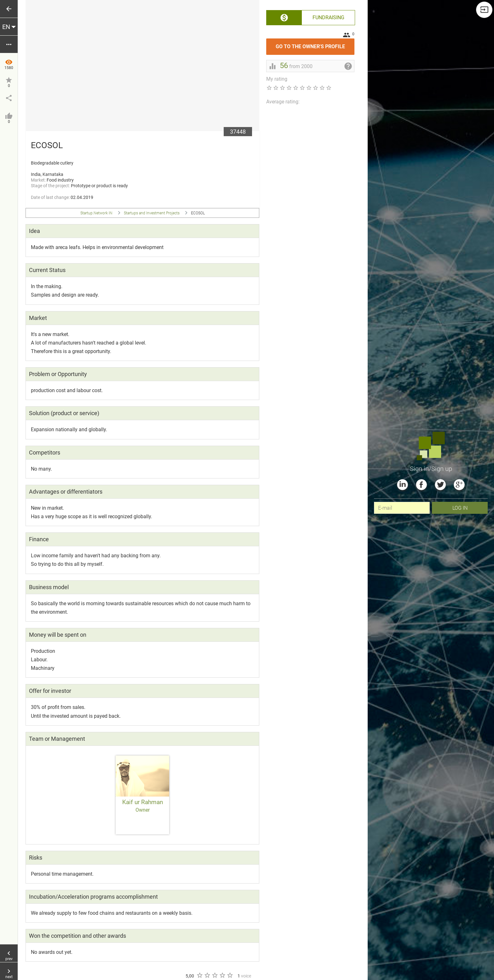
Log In (460, 508)
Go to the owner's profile (315, 44)
